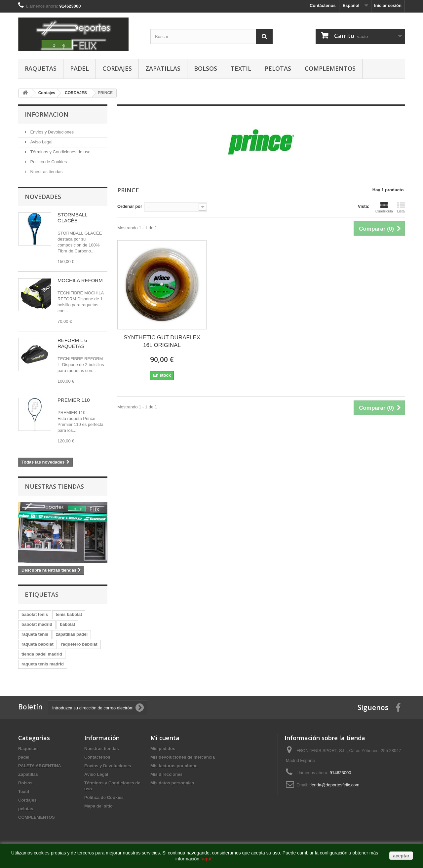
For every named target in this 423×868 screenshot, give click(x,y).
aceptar (401, 856)
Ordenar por (130, 206)
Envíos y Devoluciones (51, 132)
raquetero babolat (79, 644)
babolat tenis (35, 614)
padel (79, 68)
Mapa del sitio (98, 806)
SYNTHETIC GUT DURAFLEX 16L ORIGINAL (162, 341)
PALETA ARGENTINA (40, 766)
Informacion (47, 114)
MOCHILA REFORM (80, 280)
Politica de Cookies (48, 162)
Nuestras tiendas (46, 172)
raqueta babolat (38, 644)
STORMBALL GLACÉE (72, 218)
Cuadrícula (384, 207)
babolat (67, 624)
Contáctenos (323, 5)
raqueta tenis (35, 634)
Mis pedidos (163, 749)
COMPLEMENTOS (330, 68)
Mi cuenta (165, 738)
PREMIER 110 (74, 400)
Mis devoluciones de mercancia (183, 757)
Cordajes (117, 68)
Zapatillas (163, 68)
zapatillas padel (72, 634)
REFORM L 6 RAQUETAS (72, 343)
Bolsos (206, 68)
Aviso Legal (41, 142)
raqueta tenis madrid (43, 664)
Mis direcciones (167, 774)
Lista (401, 207)
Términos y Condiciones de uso (60, 152)
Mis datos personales (172, 783)
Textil (241, 68)
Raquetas (41, 68)
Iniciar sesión (388, 5)
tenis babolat (69, 614)
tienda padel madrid (42, 654)
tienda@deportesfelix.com (335, 785)
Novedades (43, 197)
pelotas (278, 68)
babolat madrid (37, 624)
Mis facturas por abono (174, 766)
